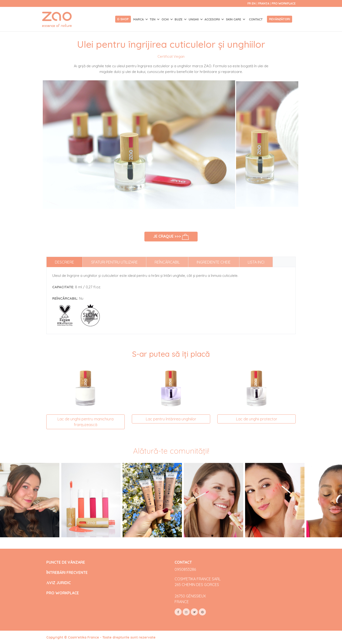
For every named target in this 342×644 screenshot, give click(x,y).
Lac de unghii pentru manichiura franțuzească (85, 422)
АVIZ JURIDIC (59, 583)
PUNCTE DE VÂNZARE (66, 562)
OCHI (166, 19)
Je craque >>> (171, 237)
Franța (264, 3)
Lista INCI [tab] (256, 262)
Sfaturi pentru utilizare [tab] (114, 262)
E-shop (123, 19)
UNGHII (194, 19)
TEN (153, 19)
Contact (256, 19)
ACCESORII (213, 19)
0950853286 (185, 569)
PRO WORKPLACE (63, 593)
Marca (139, 19)
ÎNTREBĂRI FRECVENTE (67, 573)
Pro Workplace (284, 3)
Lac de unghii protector (257, 419)
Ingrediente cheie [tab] (214, 262)
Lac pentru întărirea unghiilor (171, 419)
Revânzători (280, 19)
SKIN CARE (234, 19)
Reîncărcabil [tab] (167, 262)
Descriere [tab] (64, 262)
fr (249, 3)
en (254, 3)
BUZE (179, 19)
